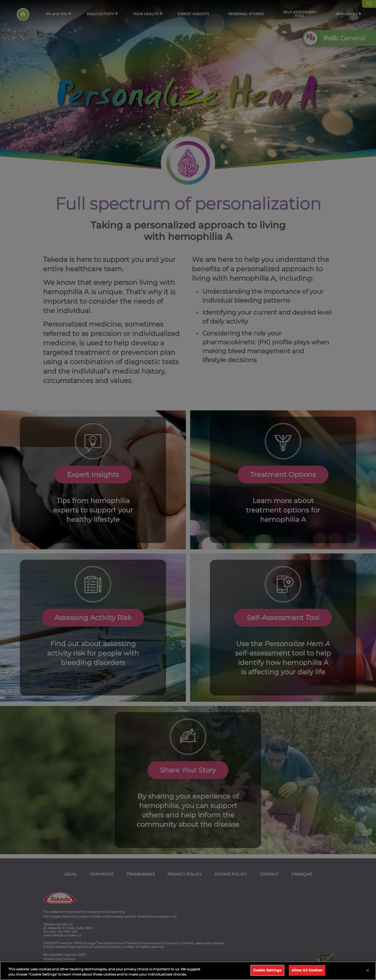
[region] (188, 971)
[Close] (368, 970)
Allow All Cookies (307, 970)
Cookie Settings (267, 970)
